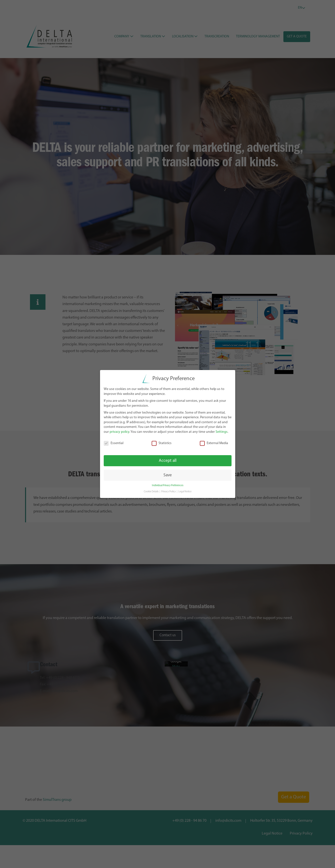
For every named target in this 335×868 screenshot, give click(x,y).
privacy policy (119, 432)
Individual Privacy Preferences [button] (168, 485)
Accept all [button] (168, 460)
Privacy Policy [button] (169, 491)
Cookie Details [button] (151, 491)
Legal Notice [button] (185, 491)
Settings (222, 432)
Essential (114, 443)
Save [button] (168, 475)
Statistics (162, 443)
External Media (214, 443)
